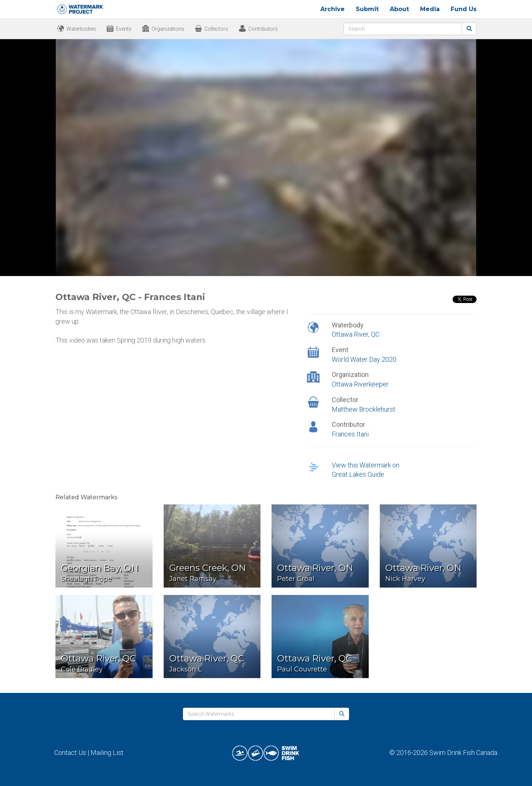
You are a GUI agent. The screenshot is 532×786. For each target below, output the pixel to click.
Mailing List (107, 753)
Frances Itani (350, 434)
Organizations (168, 29)
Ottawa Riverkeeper (360, 384)
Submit (367, 9)
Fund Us (464, 9)
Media (430, 9)
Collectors (216, 29)
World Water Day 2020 (364, 359)
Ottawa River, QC (356, 334)
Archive (332, 9)
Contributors (263, 29)
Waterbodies (81, 29)
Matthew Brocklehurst (364, 409)
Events (124, 29)
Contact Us (70, 753)
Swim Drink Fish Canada (463, 753)
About (399, 9)
